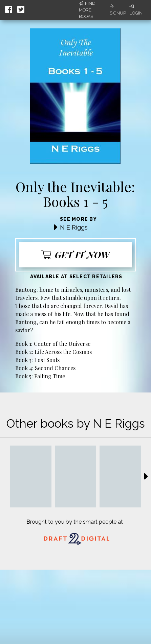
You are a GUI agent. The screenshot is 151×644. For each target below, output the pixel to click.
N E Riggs (74, 227)
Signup (118, 10)
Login (136, 10)
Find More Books (87, 10)
